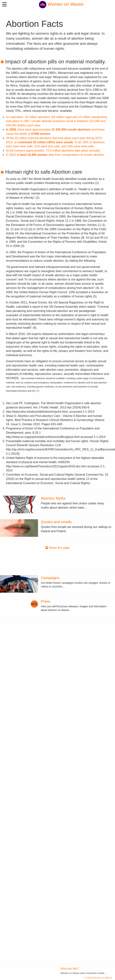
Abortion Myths (53, 498)
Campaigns (50, 578)
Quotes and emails (56, 522)
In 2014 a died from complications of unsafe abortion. (55, 155)
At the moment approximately (53, 151)
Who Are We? (70, 969)
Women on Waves (61, 4)
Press (46, 601)
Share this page (57, 548)
